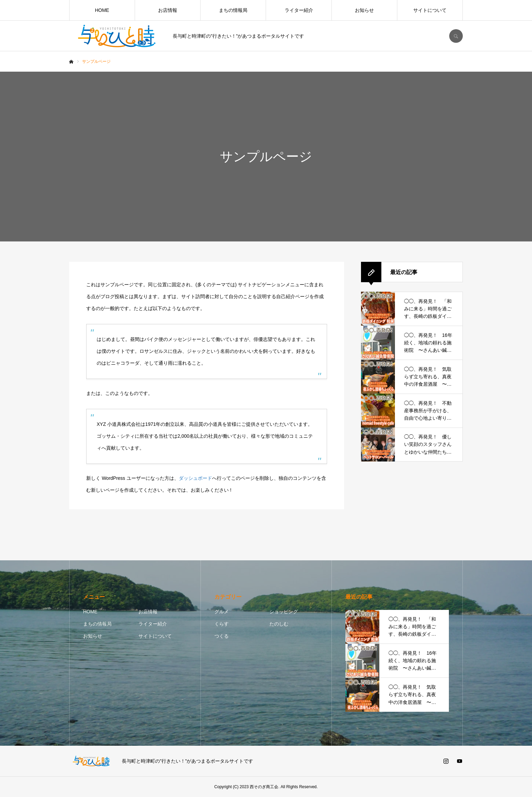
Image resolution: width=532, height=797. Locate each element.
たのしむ (279, 624)
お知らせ (364, 10)
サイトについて (430, 10)
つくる (222, 636)
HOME (102, 10)
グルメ (222, 612)
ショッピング (284, 612)
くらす (222, 624)
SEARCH (456, 36)
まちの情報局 (233, 10)
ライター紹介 (299, 10)
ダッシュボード (195, 478)
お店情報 (168, 10)
